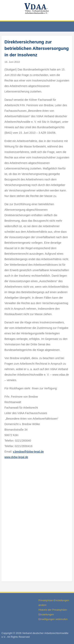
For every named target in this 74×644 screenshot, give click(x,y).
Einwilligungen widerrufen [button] (53, 619)
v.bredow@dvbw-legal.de (28, 452)
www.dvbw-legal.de (16, 457)
